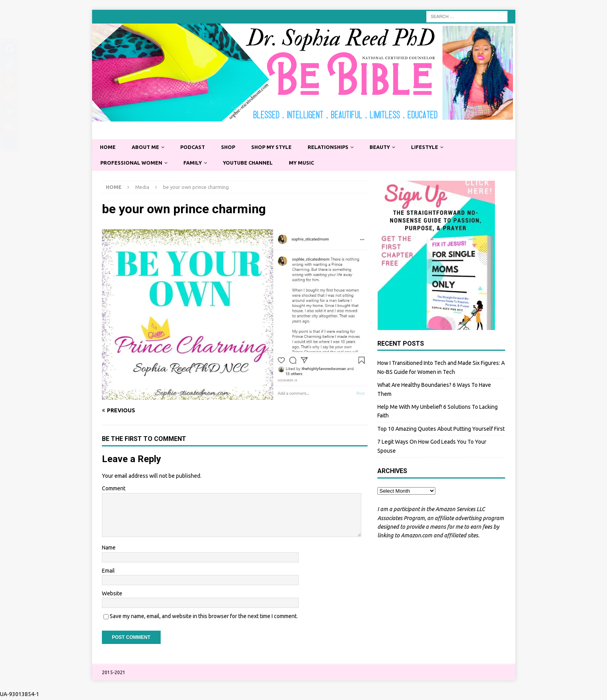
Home (108, 147)
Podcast (198, 147)
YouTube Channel (256, 164)
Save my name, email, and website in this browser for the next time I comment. (204, 618)
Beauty (397, 147)
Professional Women (133, 164)
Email (108, 572)
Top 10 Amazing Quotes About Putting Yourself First (441, 430)
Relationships (342, 147)
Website (112, 595)
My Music (313, 164)
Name (109, 549)
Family (198, 164)
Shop (235, 147)
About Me (148, 147)
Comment (114, 490)
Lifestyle (445, 147)
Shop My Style (281, 147)
